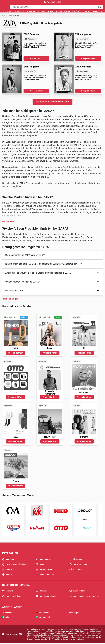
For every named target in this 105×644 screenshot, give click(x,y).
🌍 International (43, 617)
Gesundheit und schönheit (69, 11)
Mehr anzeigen (9, 221)
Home (10, 11)
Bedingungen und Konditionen (84, 596)
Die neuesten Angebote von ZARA (52, 102)
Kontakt (7, 591)
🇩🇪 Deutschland (43, 613)
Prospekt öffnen (36, 58)
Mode (87, 11)
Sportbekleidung (78, 564)
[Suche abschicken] (101, 7)
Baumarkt (8, 569)
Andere (7, 574)
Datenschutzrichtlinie (47, 596)
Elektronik (48, 11)
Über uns (41, 591)
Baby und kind (44, 569)
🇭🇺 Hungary (74, 613)
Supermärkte (33, 11)
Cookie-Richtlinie (12, 596)
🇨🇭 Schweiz (7, 613)
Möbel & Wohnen (45, 574)
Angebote (20, 11)
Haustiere (75, 569)
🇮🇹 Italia (6, 617)
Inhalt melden (77, 591)
